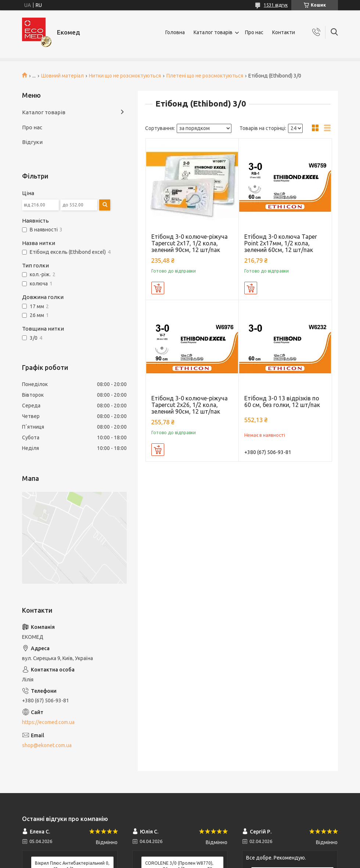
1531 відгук (276, 5)
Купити (158, 288)
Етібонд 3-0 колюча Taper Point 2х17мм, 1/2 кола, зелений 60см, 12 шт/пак (281, 243)
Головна (175, 32)
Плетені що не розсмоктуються (205, 76)
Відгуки (32, 142)
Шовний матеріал (62, 76)
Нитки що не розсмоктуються (125, 76)
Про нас (254, 32)
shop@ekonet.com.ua (47, 745)
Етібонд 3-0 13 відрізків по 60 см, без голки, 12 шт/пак (282, 401)
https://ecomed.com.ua (48, 722)
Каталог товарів (213, 32)
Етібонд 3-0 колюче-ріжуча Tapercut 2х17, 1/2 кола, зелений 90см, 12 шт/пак (190, 243)
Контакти (284, 32)
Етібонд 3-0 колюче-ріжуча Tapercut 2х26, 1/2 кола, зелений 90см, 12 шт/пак (190, 405)
